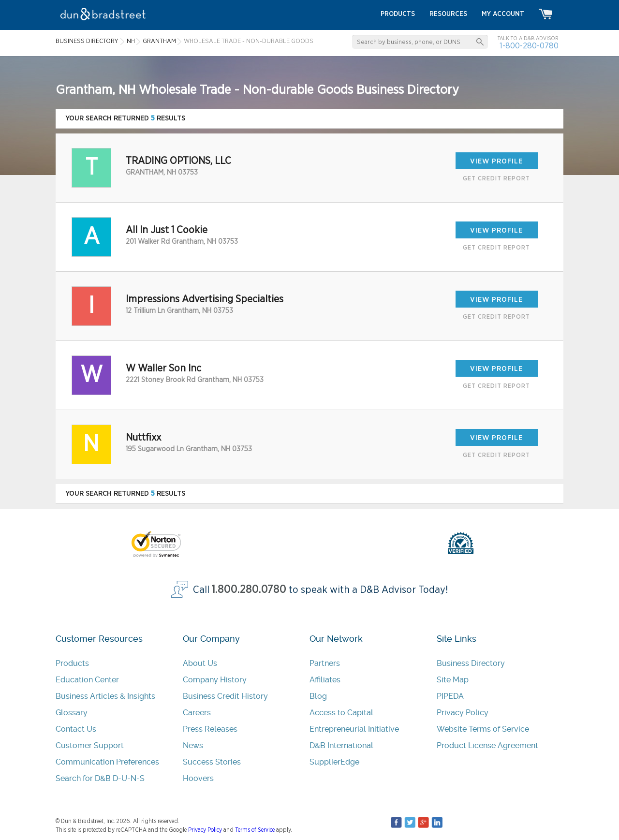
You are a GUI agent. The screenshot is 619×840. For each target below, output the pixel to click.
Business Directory (471, 663)
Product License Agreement (487, 745)
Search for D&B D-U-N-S (100, 778)
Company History (215, 680)
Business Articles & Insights (105, 696)
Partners (325, 663)
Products (72, 663)
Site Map (453, 680)
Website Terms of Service (483, 729)
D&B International (341, 745)
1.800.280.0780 (249, 590)
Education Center (87, 680)
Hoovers (198, 778)
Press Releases (210, 729)
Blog (318, 696)
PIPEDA (450, 696)
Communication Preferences (107, 762)
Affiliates (325, 680)
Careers (197, 713)
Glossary (72, 713)
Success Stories (212, 762)
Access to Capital (341, 713)
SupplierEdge (334, 762)
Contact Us (76, 729)
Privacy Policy (463, 713)
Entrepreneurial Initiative (354, 729)
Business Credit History (225, 696)
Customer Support (90, 745)
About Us (200, 663)
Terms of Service (255, 830)
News (193, 745)
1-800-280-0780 (529, 46)
